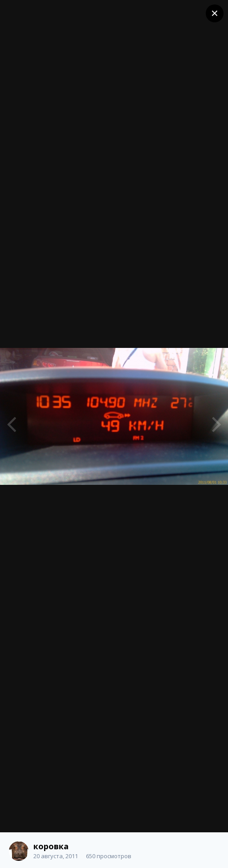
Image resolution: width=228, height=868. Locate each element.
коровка (51, 846)
